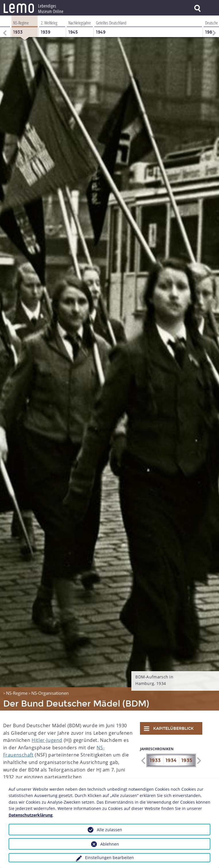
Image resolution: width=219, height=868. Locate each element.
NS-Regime (17, 693)
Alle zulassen (109, 830)
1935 (187, 760)
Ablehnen (110, 844)
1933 (155, 760)
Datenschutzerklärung (31, 815)
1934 (171, 760)
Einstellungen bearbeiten (109, 858)
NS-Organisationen (50, 693)
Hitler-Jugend (47, 740)
